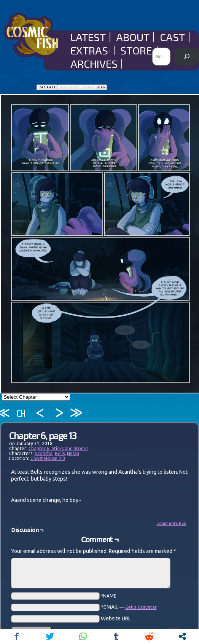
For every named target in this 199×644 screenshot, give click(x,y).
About (133, 37)
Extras (91, 50)
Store (138, 50)
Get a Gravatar (141, 607)
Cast (172, 37)
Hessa (73, 453)
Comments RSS (171, 523)
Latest (88, 37)
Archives (94, 64)
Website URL (116, 618)
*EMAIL (129, 607)
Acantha (44, 453)
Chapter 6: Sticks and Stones (58, 448)
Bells (60, 453)
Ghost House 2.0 (48, 458)
